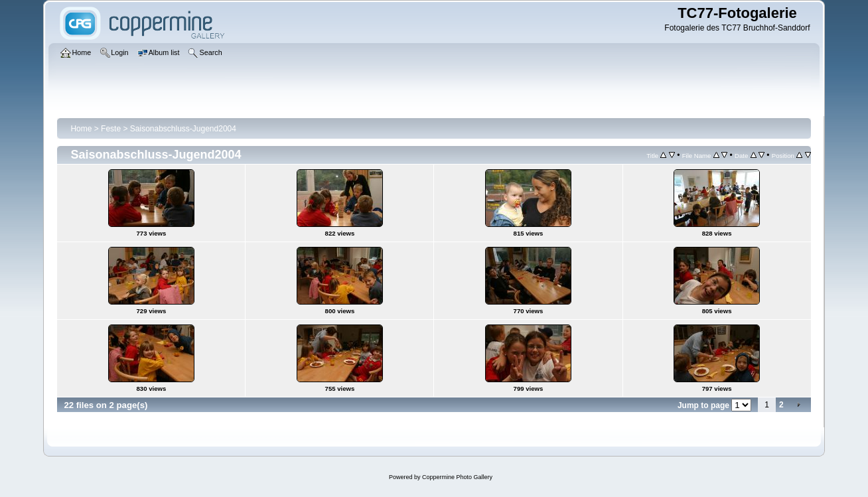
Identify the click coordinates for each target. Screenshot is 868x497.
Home (81, 129)
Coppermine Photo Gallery (457, 477)
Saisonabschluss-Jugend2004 (183, 129)
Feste (111, 129)
